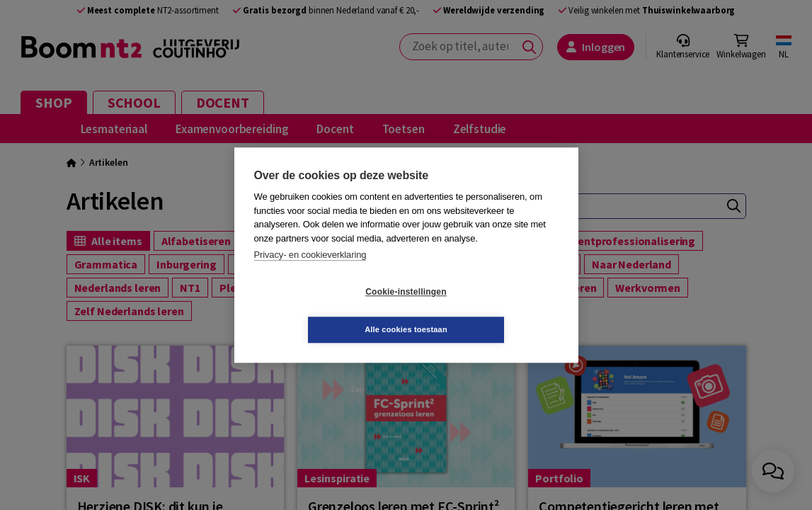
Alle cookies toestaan (490, 310)
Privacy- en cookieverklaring (310, 274)
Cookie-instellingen (321, 311)
